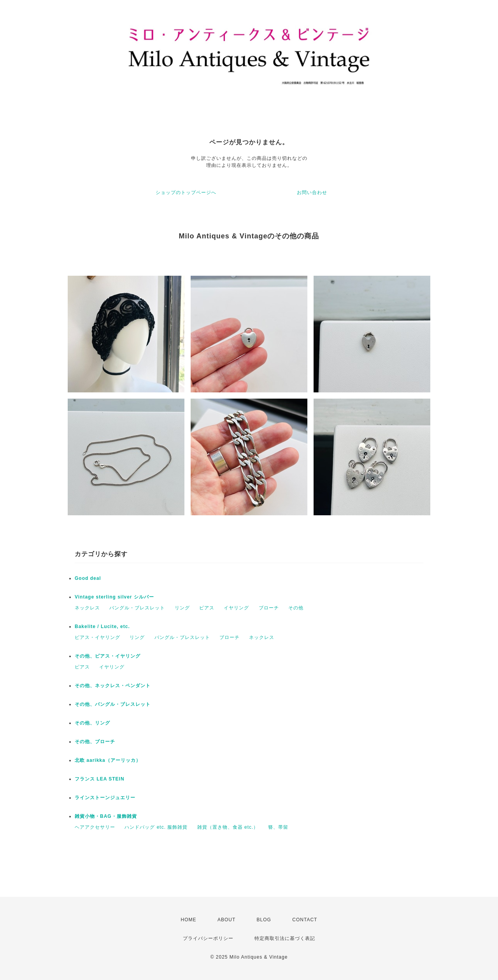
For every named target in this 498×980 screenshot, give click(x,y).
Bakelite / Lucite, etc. (102, 626)
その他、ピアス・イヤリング (108, 656)
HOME (189, 920)
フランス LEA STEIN (100, 779)
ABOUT (226, 920)
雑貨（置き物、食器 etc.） (228, 827)
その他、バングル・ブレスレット (113, 704)
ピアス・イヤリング (97, 637)
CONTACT (305, 920)
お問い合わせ (312, 192)
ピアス (207, 608)
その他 (296, 608)
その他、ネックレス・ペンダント (113, 686)
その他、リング (92, 723)
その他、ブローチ (95, 742)
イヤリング (236, 608)
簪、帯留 (278, 827)
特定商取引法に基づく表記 (285, 938)
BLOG (264, 920)
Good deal (88, 578)
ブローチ (269, 608)
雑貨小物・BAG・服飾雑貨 (106, 816)
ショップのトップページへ (186, 192)
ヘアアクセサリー (95, 827)
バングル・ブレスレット (137, 608)
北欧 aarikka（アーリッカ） (108, 760)
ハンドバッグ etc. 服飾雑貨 (156, 827)
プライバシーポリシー (208, 938)
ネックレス (87, 608)
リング (182, 608)
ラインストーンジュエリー (105, 798)
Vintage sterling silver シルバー (114, 597)
